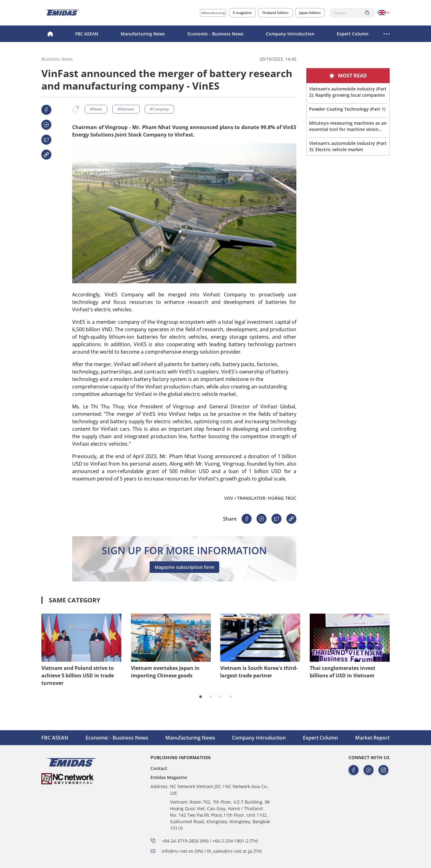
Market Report (372, 738)
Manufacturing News (143, 34)
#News (96, 109)
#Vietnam (126, 109)
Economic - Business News (215, 34)
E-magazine (242, 13)
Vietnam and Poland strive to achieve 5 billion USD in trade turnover (78, 675)
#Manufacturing (213, 13)
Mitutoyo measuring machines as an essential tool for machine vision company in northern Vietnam (348, 126)
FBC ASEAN (87, 34)
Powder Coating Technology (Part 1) (347, 109)
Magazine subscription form (184, 567)
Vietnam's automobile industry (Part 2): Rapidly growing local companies (348, 92)
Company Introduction (290, 34)
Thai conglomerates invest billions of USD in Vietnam (343, 672)
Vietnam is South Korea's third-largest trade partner (259, 672)
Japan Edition (310, 13)
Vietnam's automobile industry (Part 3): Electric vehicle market (348, 146)
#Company (159, 109)
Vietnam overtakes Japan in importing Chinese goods (165, 672)
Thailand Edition (275, 13)
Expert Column (353, 34)
